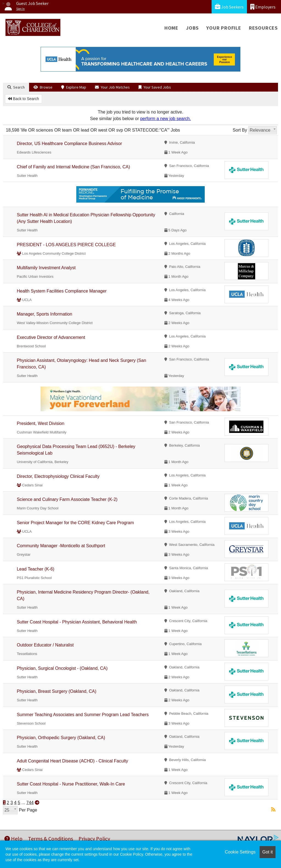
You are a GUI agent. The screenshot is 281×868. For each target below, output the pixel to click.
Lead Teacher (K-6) (36, 569)
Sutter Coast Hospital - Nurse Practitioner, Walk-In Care (71, 784)
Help (13, 839)
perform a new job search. (166, 119)
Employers (263, 7)
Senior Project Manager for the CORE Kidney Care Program (75, 523)
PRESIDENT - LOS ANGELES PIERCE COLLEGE (66, 245)
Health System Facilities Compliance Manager (62, 291)
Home (171, 28)
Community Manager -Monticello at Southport (61, 546)
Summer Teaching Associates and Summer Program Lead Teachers (83, 715)
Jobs (192, 28)
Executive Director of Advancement (51, 337)
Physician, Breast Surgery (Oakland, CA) (57, 691)
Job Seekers (229, 7)
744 (30, 803)
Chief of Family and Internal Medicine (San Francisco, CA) (73, 167)
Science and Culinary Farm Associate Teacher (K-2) (67, 499)
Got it (268, 852)
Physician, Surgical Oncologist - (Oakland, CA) (62, 668)
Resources (263, 28)
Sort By (240, 130)
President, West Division (40, 423)
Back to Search (23, 99)
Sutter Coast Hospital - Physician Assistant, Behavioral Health (77, 622)
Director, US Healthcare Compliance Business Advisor (69, 144)
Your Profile (224, 28)
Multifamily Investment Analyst (46, 268)
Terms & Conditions (50, 839)
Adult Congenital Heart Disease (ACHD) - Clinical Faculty (72, 761)
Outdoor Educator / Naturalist (45, 645)
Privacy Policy (94, 839)
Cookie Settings (240, 852)
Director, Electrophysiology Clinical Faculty (58, 476)
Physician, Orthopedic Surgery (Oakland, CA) (61, 738)
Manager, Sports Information (44, 314)
